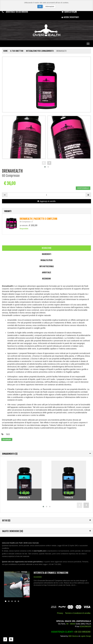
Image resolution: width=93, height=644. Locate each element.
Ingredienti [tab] (47, 254)
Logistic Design (86, 636)
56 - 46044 (71, 624)
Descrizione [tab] (47, 248)
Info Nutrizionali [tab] (47, 266)
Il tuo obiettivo (17, 51)
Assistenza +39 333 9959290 (18, 12)
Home (5, 51)
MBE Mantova (73, 636)
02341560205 (85, 626)
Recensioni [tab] (46, 279)
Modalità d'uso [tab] (47, 260)
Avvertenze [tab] (47, 273)
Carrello (70, 12)
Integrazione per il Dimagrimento (40, 51)
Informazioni (50, 7)
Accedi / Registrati (71, 17)
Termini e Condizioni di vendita (78, 613)
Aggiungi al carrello (46, 201)
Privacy (60, 613)
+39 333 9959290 (82, 632)
